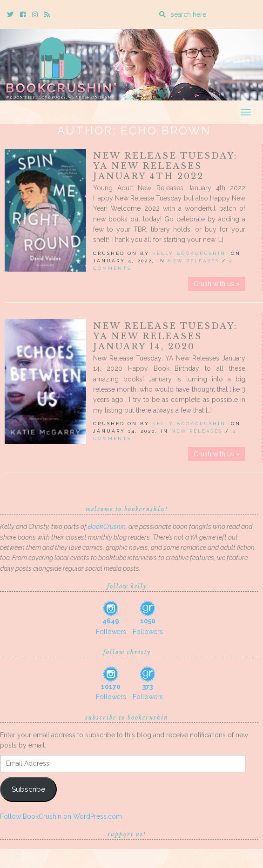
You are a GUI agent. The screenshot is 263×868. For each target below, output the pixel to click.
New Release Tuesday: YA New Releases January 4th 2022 (165, 166)
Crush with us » (217, 284)
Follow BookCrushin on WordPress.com (61, 816)
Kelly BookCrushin (189, 253)
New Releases (194, 261)
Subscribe (28, 789)
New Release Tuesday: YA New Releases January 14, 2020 (165, 336)
